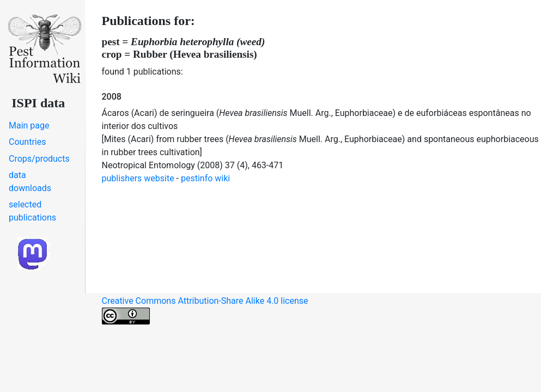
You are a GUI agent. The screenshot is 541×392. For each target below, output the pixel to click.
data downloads (30, 182)
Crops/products (39, 159)
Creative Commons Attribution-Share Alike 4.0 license (205, 310)
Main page (29, 125)
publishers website (138, 178)
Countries (27, 142)
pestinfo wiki (205, 178)
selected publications (32, 211)
